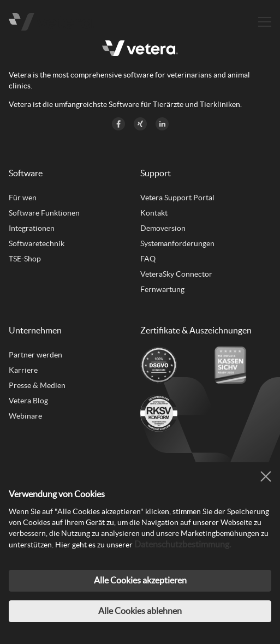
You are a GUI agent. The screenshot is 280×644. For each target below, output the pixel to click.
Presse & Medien (37, 385)
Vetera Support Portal (177, 198)
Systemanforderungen (177, 243)
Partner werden (35, 355)
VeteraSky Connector (176, 274)
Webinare (25, 416)
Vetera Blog (28, 401)
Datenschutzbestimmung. (183, 544)
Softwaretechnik (37, 243)
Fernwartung (162, 289)
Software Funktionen (44, 213)
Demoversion (163, 228)
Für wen (23, 198)
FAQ (148, 259)
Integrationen (32, 228)
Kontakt (154, 213)
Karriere (23, 370)
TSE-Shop (25, 259)
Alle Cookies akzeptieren (140, 580)
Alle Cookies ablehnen (140, 611)
